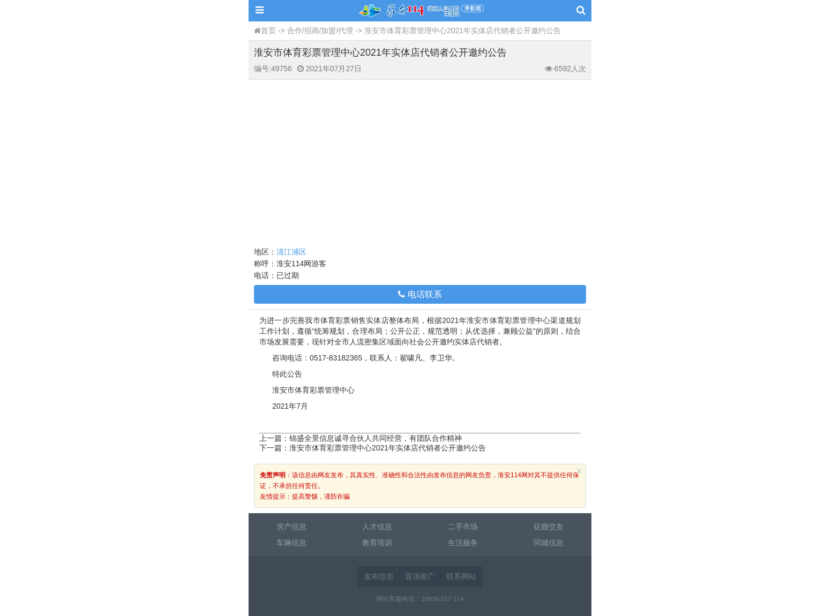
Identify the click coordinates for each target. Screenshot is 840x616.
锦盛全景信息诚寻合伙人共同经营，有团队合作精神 (376, 438)
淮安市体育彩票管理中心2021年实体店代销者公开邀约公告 (388, 448)
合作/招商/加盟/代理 (320, 31)
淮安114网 (420, 11)
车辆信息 (291, 543)
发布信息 (379, 576)
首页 (268, 31)
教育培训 (377, 543)
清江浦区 (291, 252)
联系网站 (461, 576)
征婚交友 (549, 527)
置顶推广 (420, 576)
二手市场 (463, 527)
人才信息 (377, 527)
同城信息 (549, 543)
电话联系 (420, 294)
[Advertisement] (420, 160)
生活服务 (463, 543)
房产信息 (291, 527)
